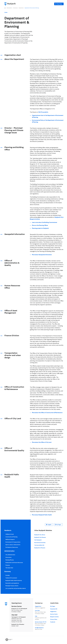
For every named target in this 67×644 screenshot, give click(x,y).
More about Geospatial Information (42, 255)
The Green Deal (9, 568)
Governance (15, 8)
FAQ (42, 618)
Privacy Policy (54, 619)
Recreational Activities (40, 543)
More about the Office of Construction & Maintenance (47, 413)
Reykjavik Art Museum (40, 548)
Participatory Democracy (12, 547)
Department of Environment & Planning (32, 8)
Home (5, 8)
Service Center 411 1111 (42, 624)
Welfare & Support (10, 539)
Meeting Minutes (10, 560)
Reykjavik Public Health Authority (14, 580)
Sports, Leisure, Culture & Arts (13, 545)
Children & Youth (10, 534)
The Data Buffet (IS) (39, 545)
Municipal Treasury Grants (12, 586)
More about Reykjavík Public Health (42, 515)
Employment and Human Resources (14, 563)
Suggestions (42, 607)
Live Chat (42, 612)
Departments (21, 8)
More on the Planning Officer (40, 225)
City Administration (10, 555)
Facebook (53, 622)
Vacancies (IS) (54, 609)
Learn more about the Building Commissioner (45, 222)
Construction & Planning (11, 537)
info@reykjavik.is (42, 629)
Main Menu (60, 4)
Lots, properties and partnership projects (16, 588)
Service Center (54, 614)
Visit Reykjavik (38, 540)
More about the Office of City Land (42, 442)
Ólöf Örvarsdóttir (43, 112)
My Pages (59, 525)
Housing (7, 575)
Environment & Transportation (13, 542)
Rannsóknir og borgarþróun (12, 583)
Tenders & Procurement (11, 578)
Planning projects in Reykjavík (40, 228)
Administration (9, 8)
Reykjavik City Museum (40, 537)
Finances (8, 565)
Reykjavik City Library (40, 535)
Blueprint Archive (54, 617)
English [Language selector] (49, 525)
